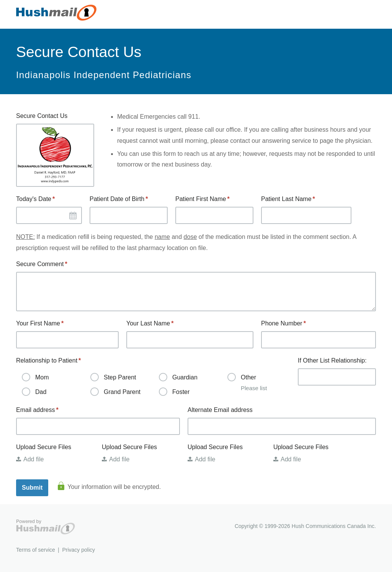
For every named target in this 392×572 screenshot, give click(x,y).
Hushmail (46, 527)
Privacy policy (78, 550)
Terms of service (36, 550)
